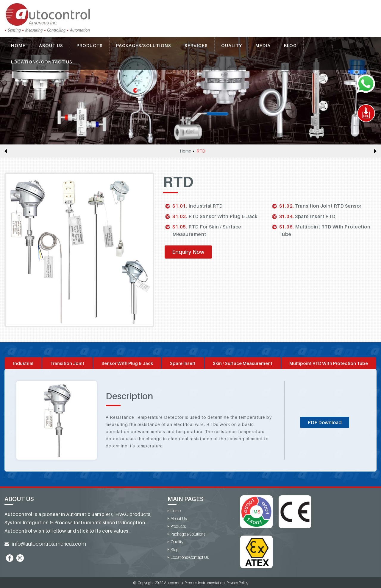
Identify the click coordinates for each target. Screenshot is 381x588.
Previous (6, 151)
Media (263, 45)
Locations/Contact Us (42, 62)
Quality (232, 45)
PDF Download (325, 422)
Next (375, 151)
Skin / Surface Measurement (243, 363)
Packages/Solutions (144, 45)
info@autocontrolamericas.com (49, 544)
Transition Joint (67, 363)
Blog (290, 45)
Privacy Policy (237, 583)
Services (196, 45)
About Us (51, 45)
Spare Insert (183, 363)
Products (90, 45)
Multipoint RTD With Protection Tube (329, 363)
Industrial (23, 363)
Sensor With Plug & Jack (127, 363)
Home (18, 45)
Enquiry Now (188, 252)
